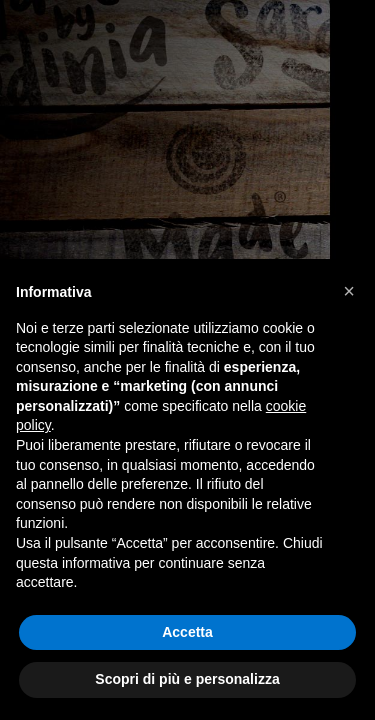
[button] (349, 291)
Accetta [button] (187, 632)
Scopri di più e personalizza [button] (187, 679)
